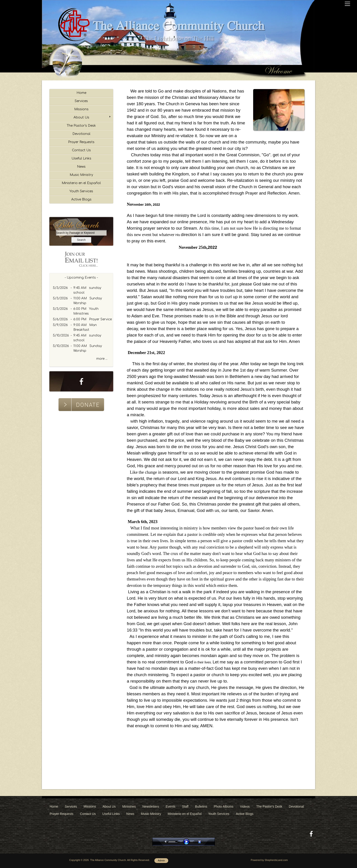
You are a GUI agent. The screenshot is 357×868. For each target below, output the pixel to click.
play (187, 842)
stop (204, 842)
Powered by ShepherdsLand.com (269, 860)
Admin (161, 860)
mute (166, 842)
